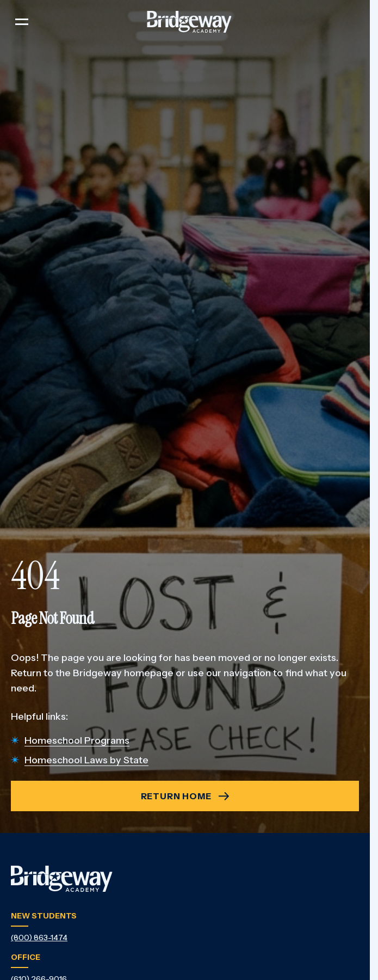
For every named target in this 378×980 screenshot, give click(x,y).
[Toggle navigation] (22, 22)
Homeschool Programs (77, 740)
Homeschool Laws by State (86, 760)
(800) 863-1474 (39, 938)
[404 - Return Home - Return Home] (185, 796)
